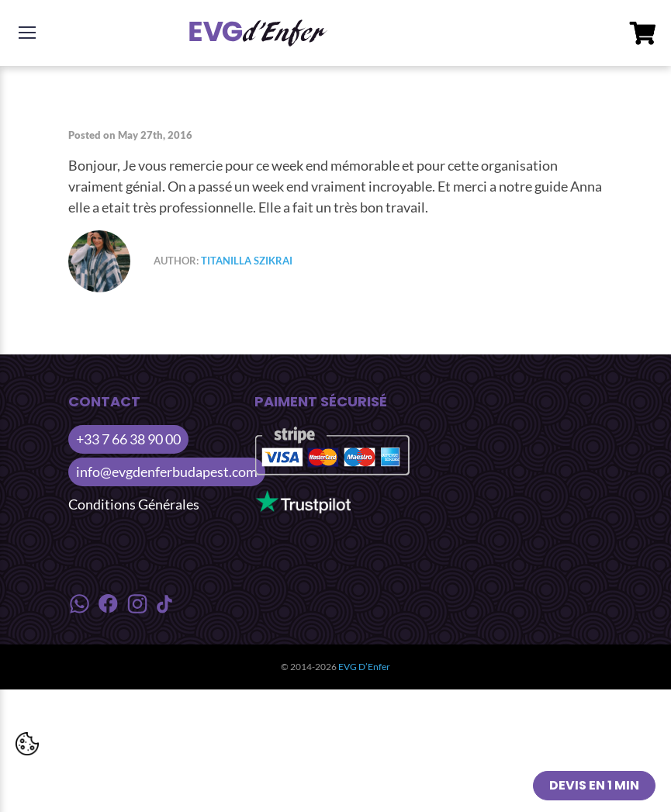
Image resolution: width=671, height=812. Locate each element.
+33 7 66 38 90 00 (128, 439)
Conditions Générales (134, 504)
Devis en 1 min (594, 785)
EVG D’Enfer (364, 667)
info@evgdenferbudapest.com (167, 472)
